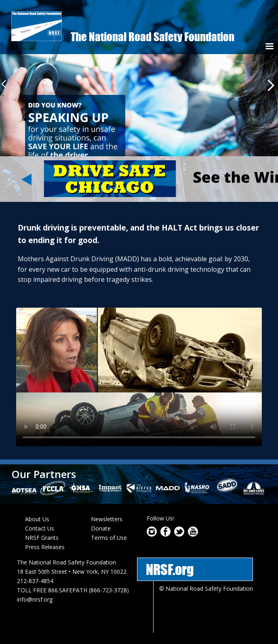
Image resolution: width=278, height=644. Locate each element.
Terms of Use (109, 538)
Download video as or (139, 377)
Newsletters (107, 519)
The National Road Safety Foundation (153, 37)
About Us (37, 519)
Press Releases (45, 547)
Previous (6, 84)
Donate (101, 528)
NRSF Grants (42, 538)
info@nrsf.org (35, 599)
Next (271, 85)
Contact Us (40, 528)
